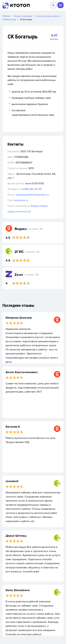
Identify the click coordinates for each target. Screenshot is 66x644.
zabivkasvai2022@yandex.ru (32, 195)
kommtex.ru (21, 200)
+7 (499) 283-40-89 (30, 189)
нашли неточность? (19, 212)
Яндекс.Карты (39, 206)
